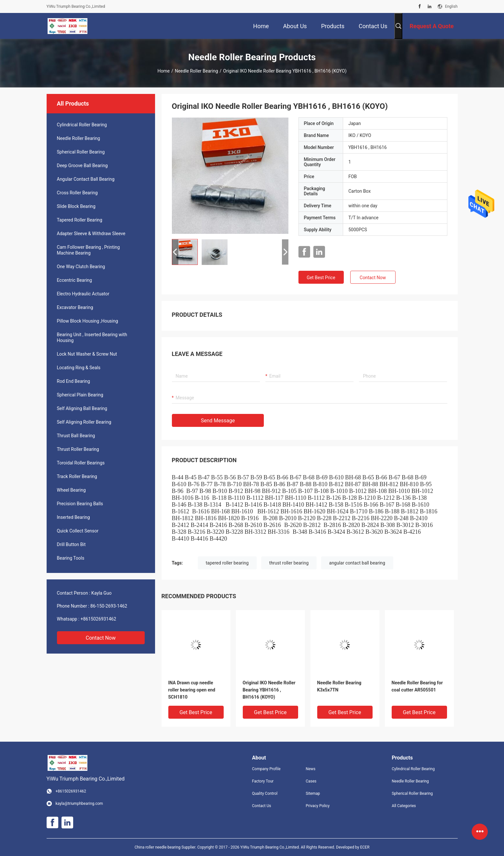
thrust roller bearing (289, 563)
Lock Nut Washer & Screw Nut (87, 354)
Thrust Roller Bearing (78, 449)
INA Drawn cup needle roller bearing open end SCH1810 (192, 690)
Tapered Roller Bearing (80, 220)
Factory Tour (263, 781)
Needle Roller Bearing (196, 71)
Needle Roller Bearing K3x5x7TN (339, 686)
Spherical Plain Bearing (80, 395)
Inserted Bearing (73, 517)
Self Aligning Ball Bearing (82, 408)
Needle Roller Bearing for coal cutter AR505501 (417, 686)
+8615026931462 (98, 619)
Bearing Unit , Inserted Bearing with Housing (92, 337)
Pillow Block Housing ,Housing (88, 321)
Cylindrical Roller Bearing (82, 125)
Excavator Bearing (75, 307)
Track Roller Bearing (77, 476)
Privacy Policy (318, 806)
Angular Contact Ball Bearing (86, 179)
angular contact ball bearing (357, 563)
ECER (365, 847)
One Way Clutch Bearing (81, 267)
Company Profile (266, 769)
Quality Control (265, 793)
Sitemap (313, 793)
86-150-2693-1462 (109, 606)
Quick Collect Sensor (78, 531)
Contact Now (101, 638)
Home (163, 71)
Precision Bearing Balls (80, 504)
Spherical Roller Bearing (81, 152)
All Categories (404, 806)
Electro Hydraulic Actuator (83, 294)
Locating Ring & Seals (79, 368)
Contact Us (262, 806)
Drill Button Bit (71, 544)
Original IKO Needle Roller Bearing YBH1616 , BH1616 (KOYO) (269, 690)
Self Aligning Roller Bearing (84, 422)
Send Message (218, 421)
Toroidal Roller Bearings (81, 463)
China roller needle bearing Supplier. (166, 847)
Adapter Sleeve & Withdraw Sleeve (91, 234)
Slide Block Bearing (76, 206)
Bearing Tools (71, 558)
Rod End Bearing (74, 381)
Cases (311, 781)
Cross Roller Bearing (77, 193)
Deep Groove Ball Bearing (82, 165)
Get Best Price (321, 278)
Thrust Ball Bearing (76, 436)
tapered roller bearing (227, 563)
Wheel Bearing (71, 490)
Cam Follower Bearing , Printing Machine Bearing (89, 250)
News (310, 769)
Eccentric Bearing (75, 280)
